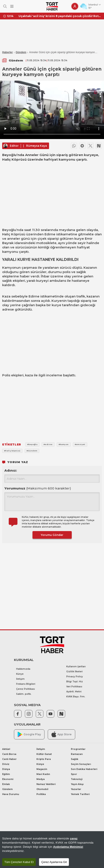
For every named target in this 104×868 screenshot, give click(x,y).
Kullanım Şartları (76, 667)
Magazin (42, 769)
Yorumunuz (38, 488)
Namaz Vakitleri (46, 784)
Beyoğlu (9, 230)
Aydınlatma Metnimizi (68, 847)
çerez (74, 838)
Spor (74, 774)
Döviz (6, 764)
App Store (61, 734)
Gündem (21, 52)
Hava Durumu (11, 794)
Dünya (6, 769)
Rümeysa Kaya (37, 146)
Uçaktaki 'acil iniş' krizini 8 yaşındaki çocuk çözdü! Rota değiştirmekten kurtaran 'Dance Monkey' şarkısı (60, 16)
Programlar (78, 749)
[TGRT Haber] (52, 6)
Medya (41, 779)
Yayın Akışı (77, 784)
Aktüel (6, 749)
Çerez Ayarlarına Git (54, 862)
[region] (52, 850)
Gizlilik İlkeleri (74, 672)
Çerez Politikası (26, 689)
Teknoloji (77, 779)
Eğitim (6, 774)
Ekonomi (8, 779)
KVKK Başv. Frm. (76, 697)
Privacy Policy (75, 677)
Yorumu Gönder (52, 535)
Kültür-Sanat (44, 754)
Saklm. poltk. (24, 694)
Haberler (8, 52)
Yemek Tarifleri (80, 794)
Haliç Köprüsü (14, 234)
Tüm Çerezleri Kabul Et (19, 862)
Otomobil (42, 789)
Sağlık (75, 759)
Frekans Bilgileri (26, 684)
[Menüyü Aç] (12, 6)
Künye (20, 674)
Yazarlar (76, 789)
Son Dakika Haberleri (84, 769)
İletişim (20, 679)
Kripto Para (44, 759)
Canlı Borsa (9, 754)
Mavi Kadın (43, 774)
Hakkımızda (23, 669)
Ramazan (77, 754)
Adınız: (11, 470)
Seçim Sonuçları (81, 764)
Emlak (6, 784)
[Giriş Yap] (75, 6)
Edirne (50, 234)
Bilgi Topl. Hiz (75, 682)
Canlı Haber (9, 759)
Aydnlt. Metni (74, 692)
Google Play (29, 735)
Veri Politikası (74, 687)
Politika (41, 794)
